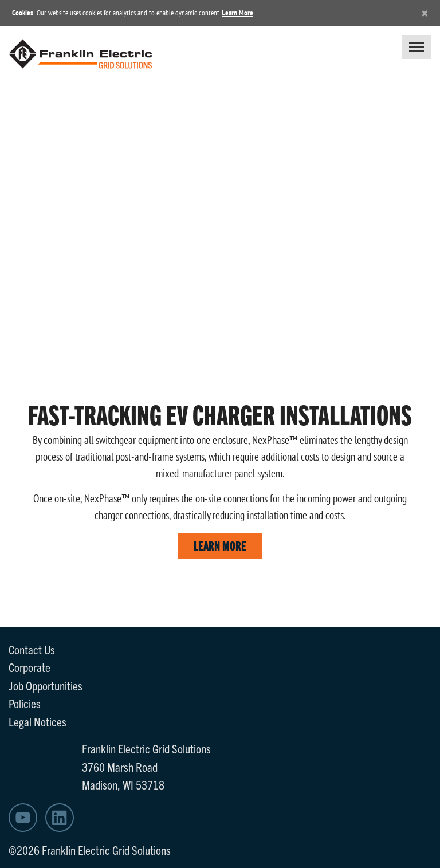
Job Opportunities (46, 685)
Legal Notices (38, 721)
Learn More (237, 13)
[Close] (425, 13)
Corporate (30, 667)
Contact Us (32, 649)
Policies (25, 703)
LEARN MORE (220, 545)
